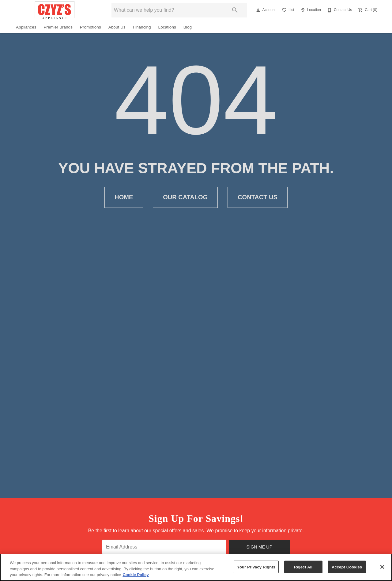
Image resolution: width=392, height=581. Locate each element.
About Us (117, 27)
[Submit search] (235, 10)
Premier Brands (58, 27)
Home (124, 197)
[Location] (310, 10)
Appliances (26, 27)
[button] (258, 10)
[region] (196, 567)
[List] (287, 10)
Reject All (303, 567)
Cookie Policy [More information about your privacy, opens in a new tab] (136, 575)
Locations (167, 27)
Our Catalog (185, 197)
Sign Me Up (260, 547)
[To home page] (55, 10)
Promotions (90, 27)
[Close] (382, 567)
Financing (142, 27)
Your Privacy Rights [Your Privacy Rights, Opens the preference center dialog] (256, 567)
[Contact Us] (339, 10)
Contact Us (258, 197)
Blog (188, 27)
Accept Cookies (347, 567)
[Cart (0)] (367, 10)
